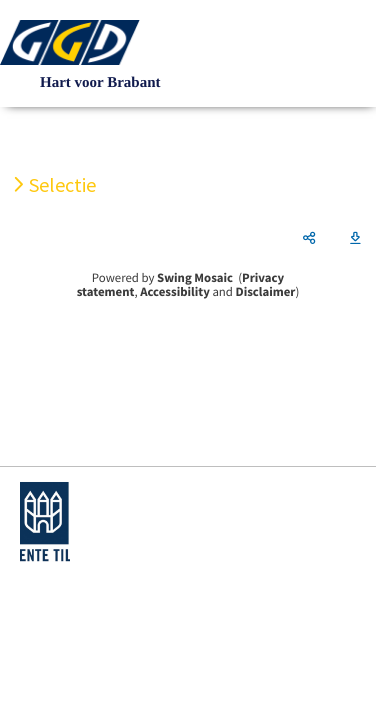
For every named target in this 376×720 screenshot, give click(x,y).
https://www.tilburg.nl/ (45, 522)
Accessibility (175, 292)
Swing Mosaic (195, 278)
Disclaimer (266, 292)
